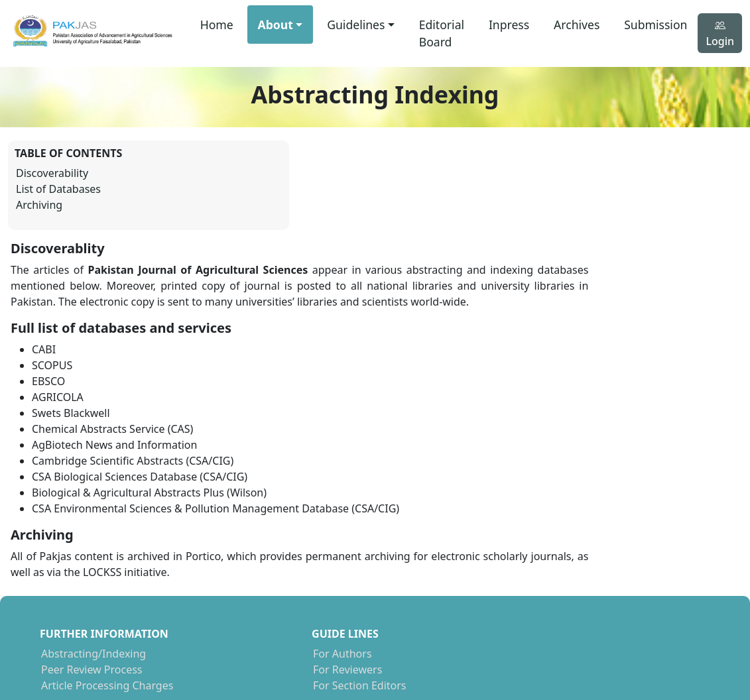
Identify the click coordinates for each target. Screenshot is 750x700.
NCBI (397, 569)
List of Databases (58, 192)
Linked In (585, 601)
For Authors (242, 569)
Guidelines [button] (356, 25)
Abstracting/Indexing (94, 569)
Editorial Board (442, 33)
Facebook (586, 569)
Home (217, 25)
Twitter (580, 585)
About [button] (276, 25)
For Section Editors (259, 601)
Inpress (509, 25)
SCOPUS (405, 585)
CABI (397, 601)
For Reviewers (247, 585)
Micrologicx (682, 650)
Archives (577, 25)
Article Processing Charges (107, 601)
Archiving (39, 207)
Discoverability (52, 176)
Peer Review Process (92, 585)
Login (720, 33)
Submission (656, 25)
